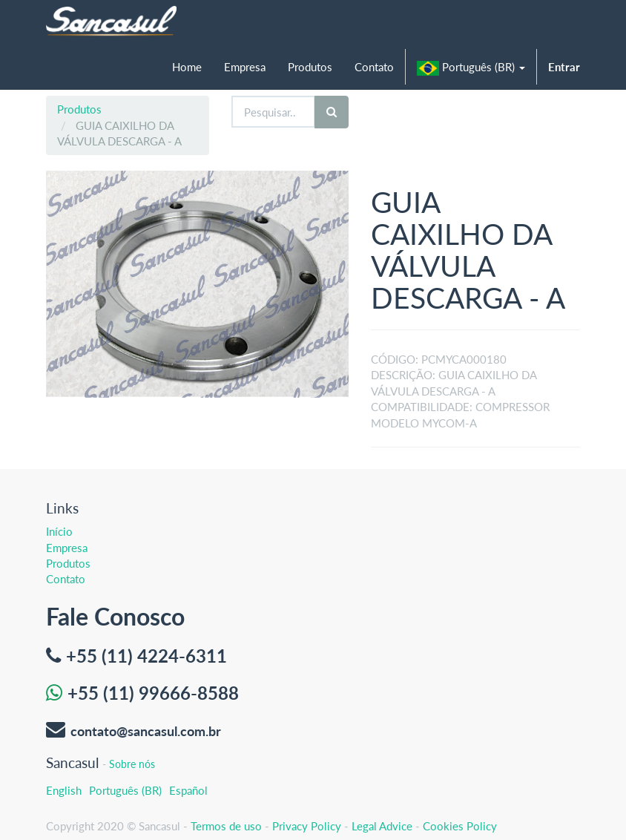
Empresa (67, 548)
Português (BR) (125, 790)
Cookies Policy (460, 826)
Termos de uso (226, 826)
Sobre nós (132, 764)
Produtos (79, 109)
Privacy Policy (307, 826)
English (64, 790)
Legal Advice (382, 826)
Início (59, 531)
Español (188, 790)
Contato (66, 579)
